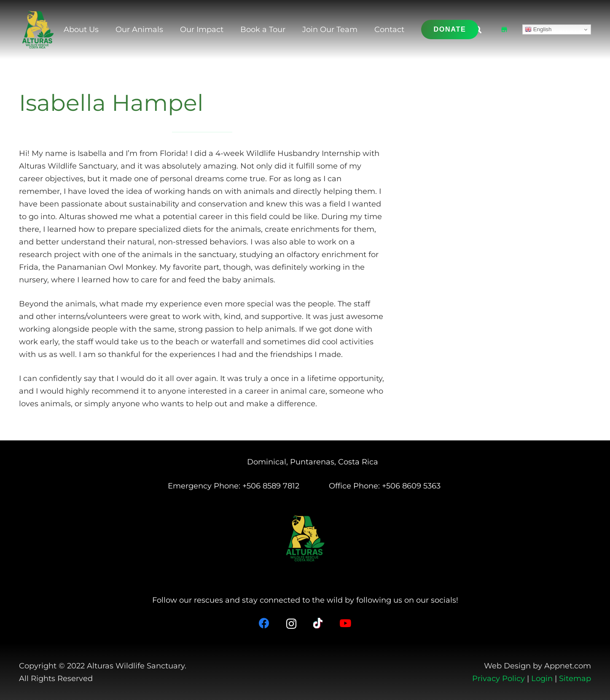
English (538, 30)
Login (542, 679)
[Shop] (504, 30)
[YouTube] (345, 623)
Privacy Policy (498, 679)
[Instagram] (291, 624)
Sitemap (575, 679)
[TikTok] (318, 623)
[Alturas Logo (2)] (38, 30)
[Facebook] (264, 623)
